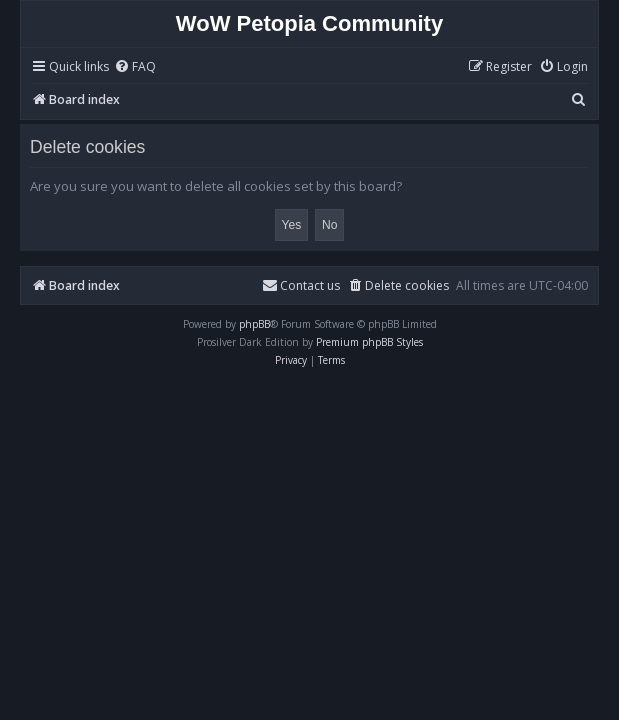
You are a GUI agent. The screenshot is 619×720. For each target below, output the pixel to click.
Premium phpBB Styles (369, 342)
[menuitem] (135, 67)
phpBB (254, 324)
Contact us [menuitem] (301, 285)
